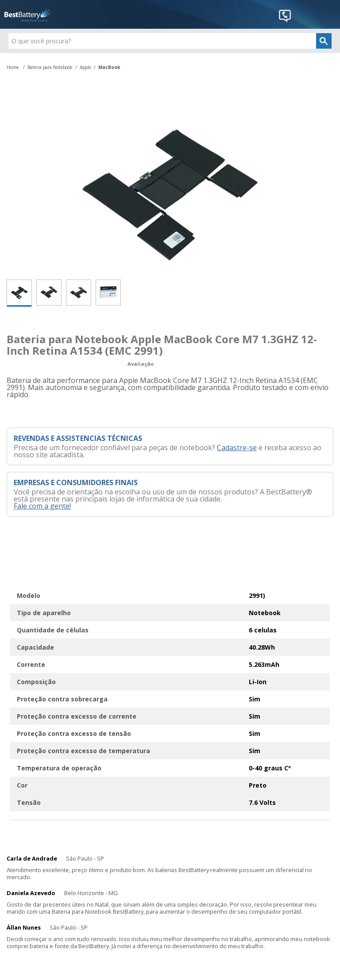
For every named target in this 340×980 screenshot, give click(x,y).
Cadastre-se (237, 448)
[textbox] (170, 41)
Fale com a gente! (42, 506)
